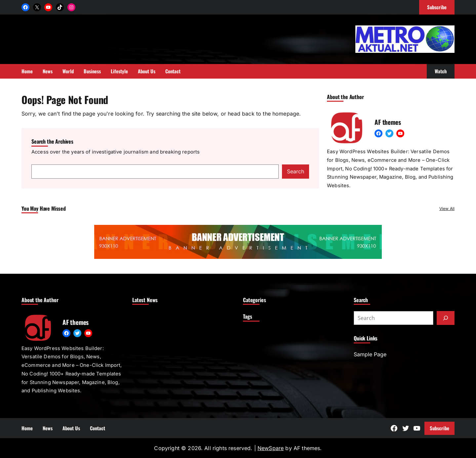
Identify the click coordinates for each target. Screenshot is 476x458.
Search (296, 171)
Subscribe (439, 428)
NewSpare (271, 448)
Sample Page (370, 354)
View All (447, 209)
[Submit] (446, 318)
